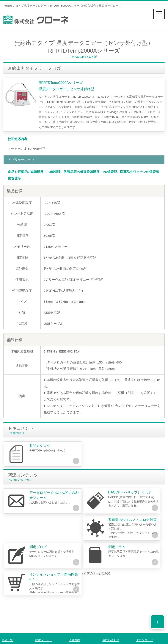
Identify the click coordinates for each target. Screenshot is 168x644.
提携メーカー (44, 631)
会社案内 (74, 631)
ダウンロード (144, 631)
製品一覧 (7, 631)
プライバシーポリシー (118, 641)
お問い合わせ (111, 631)
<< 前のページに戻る (23, 582)
